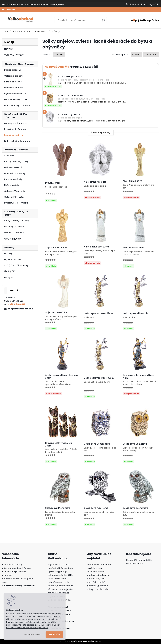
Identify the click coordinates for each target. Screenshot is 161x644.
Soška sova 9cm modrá (97, 444)
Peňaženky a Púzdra (14, 167)
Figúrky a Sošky (41, 31)
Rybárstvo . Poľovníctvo (16, 203)
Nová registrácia (151, 4)
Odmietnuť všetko (33, 635)
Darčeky (8, 253)
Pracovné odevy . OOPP (16, 100)
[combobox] (136, 55)
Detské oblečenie (13, 70)
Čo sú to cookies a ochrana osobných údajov (27, 628)
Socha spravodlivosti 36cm (99, 378)
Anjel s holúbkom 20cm (96, 247)
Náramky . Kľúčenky (14, 227)
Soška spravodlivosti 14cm (98, 313)
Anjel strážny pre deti (95, 182)
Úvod (6, 31)
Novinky (9, 49)
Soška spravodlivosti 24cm (137, 313)
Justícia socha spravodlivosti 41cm (139, 377)
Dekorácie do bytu (21, 31)
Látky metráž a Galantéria (17, 141)
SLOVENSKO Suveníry (14, 233)
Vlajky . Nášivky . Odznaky (17, 221)
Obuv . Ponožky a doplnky (17, 106)
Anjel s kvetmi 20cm (134, 248)
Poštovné (10, 10)
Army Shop (10, 155)
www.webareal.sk (92, 641)
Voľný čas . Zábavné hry (16, 265)
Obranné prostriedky (15, 173)
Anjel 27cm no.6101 (133, 181)
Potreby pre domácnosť (16, 123)
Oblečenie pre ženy (14, 76)
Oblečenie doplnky (14, 88)
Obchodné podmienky (15, 572)
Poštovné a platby (13, 565)
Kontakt (8, 575)
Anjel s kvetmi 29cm (56, 248)
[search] (103, 21)
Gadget (9, 278)
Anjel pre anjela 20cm (57, 312)
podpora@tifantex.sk (20, 309)
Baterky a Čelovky (13, 179)
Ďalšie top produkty (101, 133)
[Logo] (21, 20)
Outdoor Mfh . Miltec (14, 197)
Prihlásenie (134, 4)
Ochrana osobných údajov (17, 568)
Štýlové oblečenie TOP (15, 94)
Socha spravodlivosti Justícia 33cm (61, 377)
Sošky (54, 31)
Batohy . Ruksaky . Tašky (16, 161)
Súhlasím (54, 635)
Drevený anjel (52, 183)
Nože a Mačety (12, 185)
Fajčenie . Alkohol (13, 259)
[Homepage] (3, 10)
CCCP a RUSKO (13, 239)
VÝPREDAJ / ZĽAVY (14, 55)
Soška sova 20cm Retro (135, 508)
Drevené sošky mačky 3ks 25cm (59, 444)
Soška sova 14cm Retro (58, 508)
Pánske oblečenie (13, 82)
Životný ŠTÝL (10, 271)
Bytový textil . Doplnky (15, 129)
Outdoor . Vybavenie (14, 191)
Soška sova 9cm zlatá (135, 444)
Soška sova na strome (96, 508)
